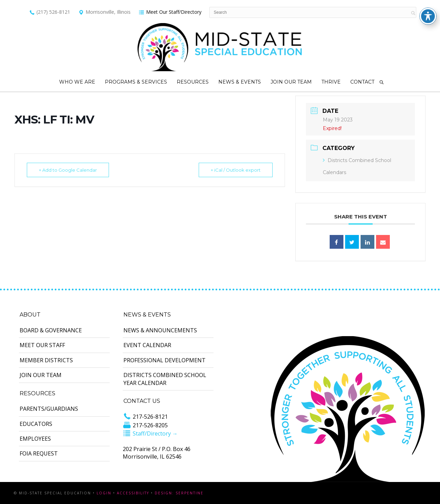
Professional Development (164, 360)
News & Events (240, 82)
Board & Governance (51, 330)
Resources (193, 82)
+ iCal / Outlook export (236, 170)
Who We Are (77, 82)
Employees (35, 439)
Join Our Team (291, 82)
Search (382, 82)
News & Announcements (160, 330)
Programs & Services (136, 82)
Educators (36, 424)
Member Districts (46, 360)
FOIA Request (39, 453)
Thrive (331, 82)
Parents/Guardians (49, 409)
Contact (362, 82)
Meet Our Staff (42, 345)
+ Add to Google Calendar (68, 170)
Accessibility (133, 493)
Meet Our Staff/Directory (170, 12)
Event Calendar (147, 345)
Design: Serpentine (179, 493)
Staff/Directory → (150, 433)
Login (104, 493)
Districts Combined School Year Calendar (165, 379)
